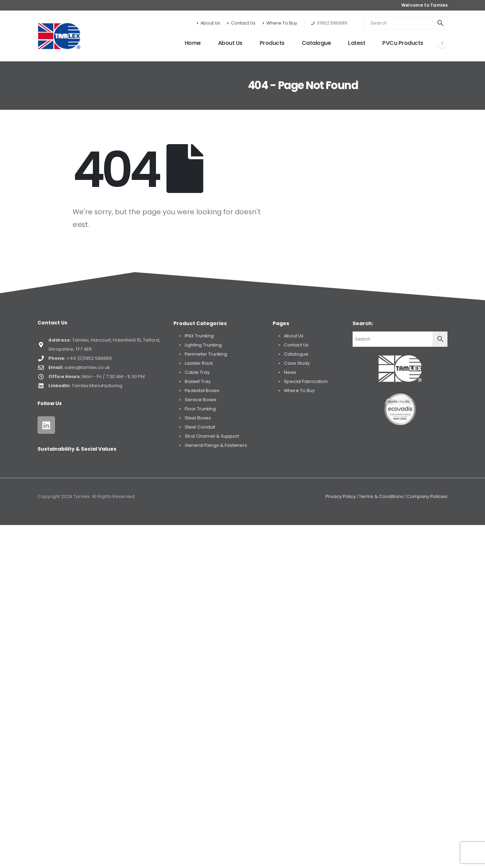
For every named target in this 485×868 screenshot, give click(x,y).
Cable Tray (197, 372)
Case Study (297, 363)
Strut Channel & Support (212, 436)
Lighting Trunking (203, 345)
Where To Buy (280, 23)
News (290, 372)
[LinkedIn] (442, 43)
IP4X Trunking (199, 336)
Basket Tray (198, 381)
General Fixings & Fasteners (216, 445)
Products (272, 43)
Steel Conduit (200, 427)
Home (193, 43)
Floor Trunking (200, 409)
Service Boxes (201, 400)
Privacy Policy (341, 496)
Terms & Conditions (381, 496)
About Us (208, 23)
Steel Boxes (198, 418)
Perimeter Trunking (206, 354)
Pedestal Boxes (202, 391)
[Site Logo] (59, 36)
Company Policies (427, 496)
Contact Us (241, 23)
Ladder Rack (199, 363)
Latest (357, 43)
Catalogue (316, 43)
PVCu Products (403, 43)
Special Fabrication (306, 381)
